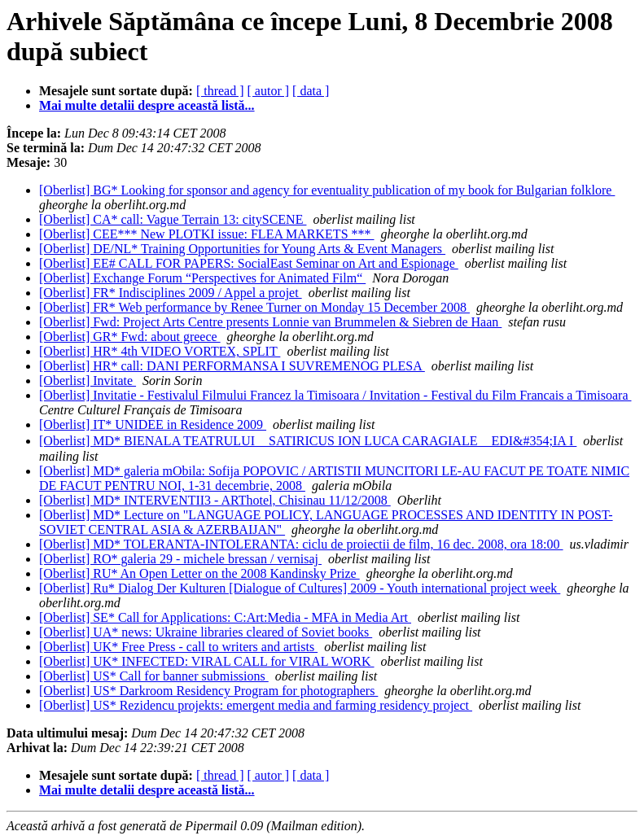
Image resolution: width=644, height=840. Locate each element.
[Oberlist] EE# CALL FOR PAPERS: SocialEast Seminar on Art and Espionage (249, 263)
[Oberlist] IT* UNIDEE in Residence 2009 (153, 424)
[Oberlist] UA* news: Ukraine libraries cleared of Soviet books (206, 632)
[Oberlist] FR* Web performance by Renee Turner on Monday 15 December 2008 (254, 307)
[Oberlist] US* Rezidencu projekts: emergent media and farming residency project (256, 705)
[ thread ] (220, 91)
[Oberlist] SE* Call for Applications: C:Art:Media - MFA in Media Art (225, 617)
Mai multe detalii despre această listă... (147, 105)
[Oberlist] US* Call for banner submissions (154, 676)
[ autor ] (269, 91)
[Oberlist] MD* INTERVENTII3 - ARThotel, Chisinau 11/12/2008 (215, 500)
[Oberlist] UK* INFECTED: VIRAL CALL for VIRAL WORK (207, 661)
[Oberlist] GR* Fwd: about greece (130, 337)
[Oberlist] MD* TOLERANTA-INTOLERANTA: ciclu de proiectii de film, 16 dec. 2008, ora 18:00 (301, 544)
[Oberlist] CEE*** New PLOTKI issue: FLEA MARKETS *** (207, 234)
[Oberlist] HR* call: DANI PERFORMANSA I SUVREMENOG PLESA (232, 366)
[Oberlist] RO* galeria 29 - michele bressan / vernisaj (180, 559)
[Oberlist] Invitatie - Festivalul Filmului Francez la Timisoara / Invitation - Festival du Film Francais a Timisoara (335, 395)
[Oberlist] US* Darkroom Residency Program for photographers (208, 691)
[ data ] (311, 91)
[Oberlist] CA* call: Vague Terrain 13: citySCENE (173, 219)
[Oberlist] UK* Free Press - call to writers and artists (178, 647)
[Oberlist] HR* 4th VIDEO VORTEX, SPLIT (160, 351)
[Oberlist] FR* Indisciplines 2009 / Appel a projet (171, 293)
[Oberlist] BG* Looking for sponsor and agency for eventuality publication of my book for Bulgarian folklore (327, 190)
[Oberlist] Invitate (88, 381)
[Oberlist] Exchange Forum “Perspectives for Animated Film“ (202, 278)
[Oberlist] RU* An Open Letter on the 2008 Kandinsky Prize (199, 573)
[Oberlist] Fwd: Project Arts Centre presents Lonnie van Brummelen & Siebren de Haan (270, 322)
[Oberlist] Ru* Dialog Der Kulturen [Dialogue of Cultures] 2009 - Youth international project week (300, 588)
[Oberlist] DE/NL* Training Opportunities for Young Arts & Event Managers (242, 249)
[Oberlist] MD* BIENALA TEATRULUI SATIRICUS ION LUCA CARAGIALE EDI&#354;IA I (308, 441)
